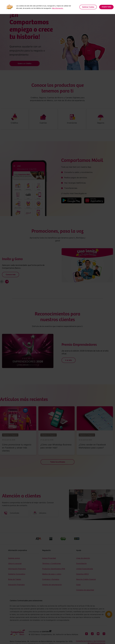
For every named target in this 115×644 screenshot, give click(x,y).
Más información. (58, 8)
